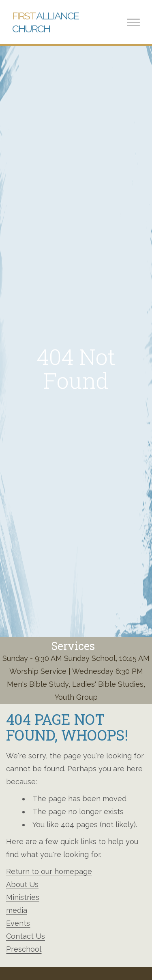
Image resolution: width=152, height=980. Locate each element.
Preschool (24, 949)
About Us (22, 884)
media (17, 910)
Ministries (23, 897)
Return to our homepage (49, 871)
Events (18, 923)
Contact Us (26, 936)
